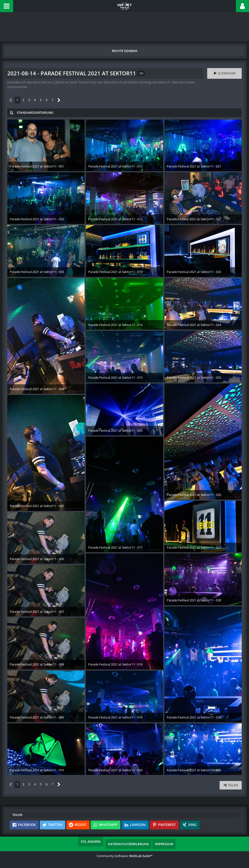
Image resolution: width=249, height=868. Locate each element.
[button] (7, 6)
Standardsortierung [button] (35, 113)
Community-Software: (124, 856)
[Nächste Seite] (59, 100)
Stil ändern (91, 842)
